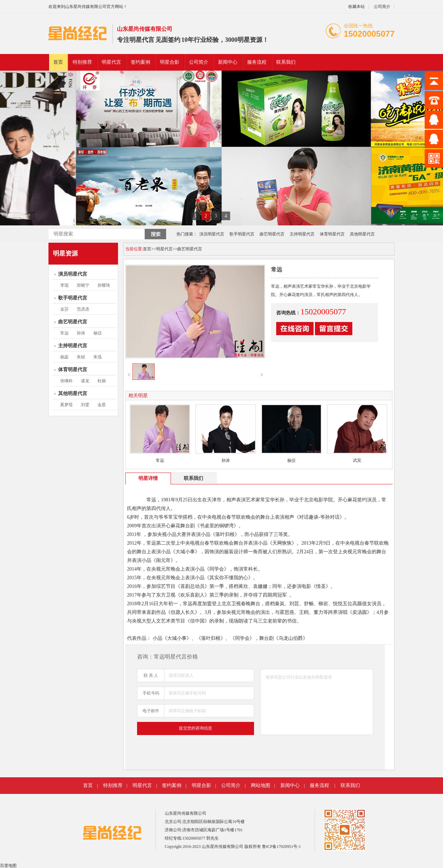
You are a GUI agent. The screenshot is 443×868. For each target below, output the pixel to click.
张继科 (66, 381)
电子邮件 (151, 711)
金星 (102, 405)
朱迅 (98, 357)
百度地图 (8, 866)
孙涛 (81, 333)
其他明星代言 (362, 234)
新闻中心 (228, 62)
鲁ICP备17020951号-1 (282, 847)
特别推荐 (82, 62)
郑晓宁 (83, 285)
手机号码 (151, 693)
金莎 (64, 309)
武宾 (357, 460)
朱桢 (81, 357)
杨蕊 (64, 357)
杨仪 (98, 333)
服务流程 (257, 62)
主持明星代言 (302, 234)
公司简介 (382, 7)
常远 (64, 333)
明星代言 (142, 40)
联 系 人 (151, 675)
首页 (58, 62)
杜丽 (102, 381)
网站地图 (261, 785)
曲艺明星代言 (272, 234)
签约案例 (141, 62)
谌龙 (85, 381)
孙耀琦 (104, 285)
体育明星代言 (332, 234)
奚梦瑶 (66, 405)
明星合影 (170, 62)
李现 (64, 285)
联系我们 (286, 62)
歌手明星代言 (242, 234)
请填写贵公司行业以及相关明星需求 (317, 702)
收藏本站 (356, 7)
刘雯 (85, 405)
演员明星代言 (212, 234)
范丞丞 (83, 309)
